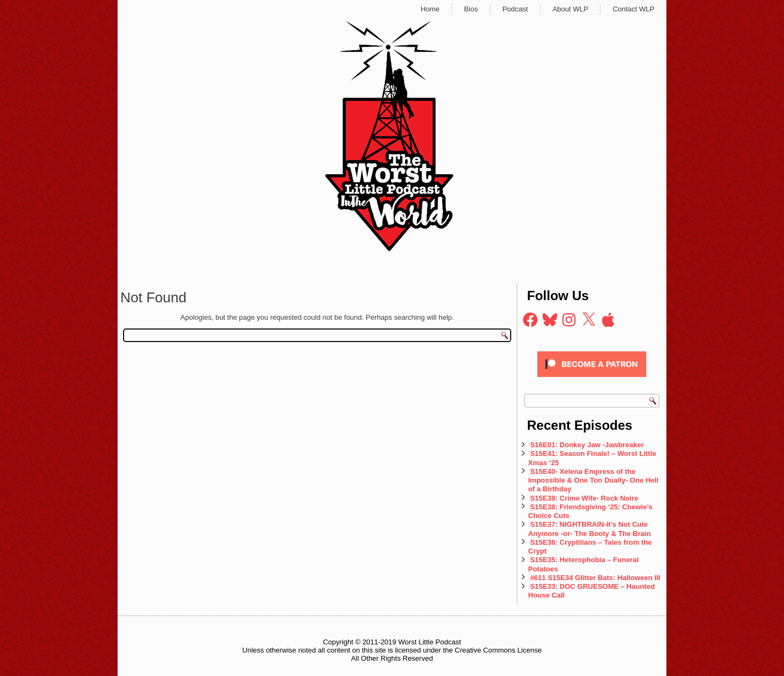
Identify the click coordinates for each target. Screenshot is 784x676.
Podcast (515, 9)
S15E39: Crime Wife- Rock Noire (584, 498)
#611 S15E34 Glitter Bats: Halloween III (595, 578)
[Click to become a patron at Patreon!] (592, 380)
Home (430, 9)
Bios (471, 9)
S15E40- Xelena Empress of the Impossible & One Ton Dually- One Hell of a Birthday (593, 480)
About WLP (571, 9)
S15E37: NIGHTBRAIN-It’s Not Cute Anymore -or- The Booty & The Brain (590, 529)
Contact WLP (633, 9)
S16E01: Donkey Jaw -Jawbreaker (587, 445)
